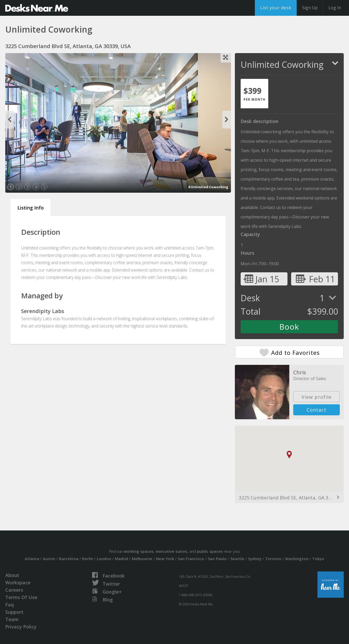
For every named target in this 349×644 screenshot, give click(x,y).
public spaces (210, 551)
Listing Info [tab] (31, 208)
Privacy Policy (21, 627)
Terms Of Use (21, 597)
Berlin (88, 559)
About (12, 575)
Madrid (122, 559)
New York (165, 559)
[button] (289, 455)
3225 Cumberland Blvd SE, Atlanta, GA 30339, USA (289, 498)
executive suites (171, 551)
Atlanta (32, 559)
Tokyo (318, 559)
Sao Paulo (217, 559)
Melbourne (142, 559)
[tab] (254, 94)
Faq (9, 605)
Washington (297, 559)
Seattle (237, 559)
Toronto (273, 559)
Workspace (18, 582)
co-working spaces (135, 551)
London (104, 559)
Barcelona (69, 559)
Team (12, 619)
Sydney (255, 559)
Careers (14, 590)
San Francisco (191, 559)
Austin (49, 559)
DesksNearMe (37, 8)
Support (14, 612)
